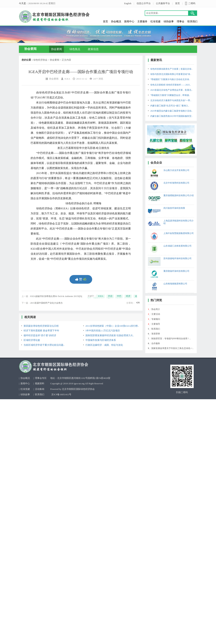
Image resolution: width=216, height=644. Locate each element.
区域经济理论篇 (32, 340)
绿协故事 (169, 22)
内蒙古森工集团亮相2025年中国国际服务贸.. (171, 116)
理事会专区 (41, 378)
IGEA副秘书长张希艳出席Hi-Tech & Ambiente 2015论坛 (56, 296)
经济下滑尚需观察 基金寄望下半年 (41, 331)
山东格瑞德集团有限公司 (175, 284)
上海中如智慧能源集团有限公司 (179, 233)
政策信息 (93, 49)
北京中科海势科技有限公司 (176, 183)
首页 (177, 3)
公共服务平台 (163, 3)
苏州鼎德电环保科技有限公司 (177, 258)
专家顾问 (156, 319)
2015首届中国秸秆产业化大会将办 (46, 303)
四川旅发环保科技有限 (174, 208)
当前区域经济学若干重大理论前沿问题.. (44, 345)
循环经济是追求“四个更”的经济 (40, 335)
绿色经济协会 (40, 60)
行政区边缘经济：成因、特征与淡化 (104, 345)
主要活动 (156, 314)
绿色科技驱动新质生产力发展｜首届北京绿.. (171, 69)
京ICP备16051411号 (61, 394)
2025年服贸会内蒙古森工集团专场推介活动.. (171, 111)
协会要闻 (57, 49)
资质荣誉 (156, 334)
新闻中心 (129, 22)
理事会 (181, 22)
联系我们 (192, 22)
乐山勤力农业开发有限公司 (176, 170)
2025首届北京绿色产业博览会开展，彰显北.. (171, 90)
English (128, 3)
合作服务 (156, 343)
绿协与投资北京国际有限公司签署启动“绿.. (171, 74)
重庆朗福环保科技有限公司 (176, 271)
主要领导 (156, 324)
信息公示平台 (144, 3)
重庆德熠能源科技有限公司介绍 (179, 195)
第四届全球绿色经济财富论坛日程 (41, 326)
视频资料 (40, 383)
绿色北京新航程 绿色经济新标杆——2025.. (171, 85)
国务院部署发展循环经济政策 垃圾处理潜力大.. (110, 335)
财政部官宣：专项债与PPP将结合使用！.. (171, 339)
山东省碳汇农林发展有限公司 (177, 246)
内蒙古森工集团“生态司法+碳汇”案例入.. (170, 106)
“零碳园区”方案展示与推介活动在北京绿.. (170, 79)
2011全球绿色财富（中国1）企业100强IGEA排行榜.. (112, 326)
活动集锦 (40, 389)
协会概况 (116, 22)
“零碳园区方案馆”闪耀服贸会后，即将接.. (170, 95)
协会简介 (156, 309)
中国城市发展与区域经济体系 (101, 340)
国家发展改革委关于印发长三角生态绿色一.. (172, 348)
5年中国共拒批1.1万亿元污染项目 (103, 331)
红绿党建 (156, 22)
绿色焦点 (75, 49)
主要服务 (142, 22)
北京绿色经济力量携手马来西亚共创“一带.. (171, 100)
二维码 (192, 3)
